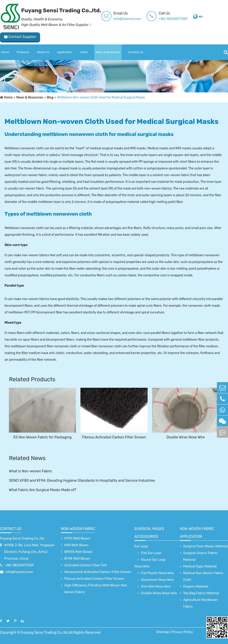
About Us (43, 52)
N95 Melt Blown (76, 545)
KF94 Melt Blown (77, 559)
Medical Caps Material (200, 566)
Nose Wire (142, 566)
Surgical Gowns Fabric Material (201, 556)
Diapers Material (196, 586)
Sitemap (163, 632)
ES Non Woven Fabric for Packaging (43, 437)
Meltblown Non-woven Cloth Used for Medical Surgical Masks (101, 97)
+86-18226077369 (173, 19)
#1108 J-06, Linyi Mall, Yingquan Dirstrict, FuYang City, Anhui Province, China (29, 552)
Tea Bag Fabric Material (201, 593)
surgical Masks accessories (149, 533)
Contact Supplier (20, 37)
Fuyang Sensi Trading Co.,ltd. (22, 538)
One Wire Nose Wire (156, 586)
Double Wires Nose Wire (185, 437)
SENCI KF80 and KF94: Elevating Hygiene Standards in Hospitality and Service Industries (82, 480)
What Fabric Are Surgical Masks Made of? (43, 490)
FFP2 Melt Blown (77, 538)
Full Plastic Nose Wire (157, 573)
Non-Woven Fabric (78, 529)
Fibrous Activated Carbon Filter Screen (114, 437)
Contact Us (136, 52)
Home (5, 52)
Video (84, 52)
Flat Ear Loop (151, 553)
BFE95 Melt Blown (78, 552)
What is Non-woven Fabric (31, 471)
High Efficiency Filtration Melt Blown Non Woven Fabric (96, 589)
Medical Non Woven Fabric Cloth (203, 576)
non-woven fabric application (197, 533)
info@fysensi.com (127, 19)
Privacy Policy (182, 632)
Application (65, 52)
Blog (50, 97)
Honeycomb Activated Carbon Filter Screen (98, 572)
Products (23, 52)
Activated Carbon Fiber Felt (85, 565)
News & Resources (108, 52)
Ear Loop (141, 546)
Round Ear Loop (153, 560)
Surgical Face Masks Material (206, 546)
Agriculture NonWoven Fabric (201, 603)
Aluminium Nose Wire (157, 580)
